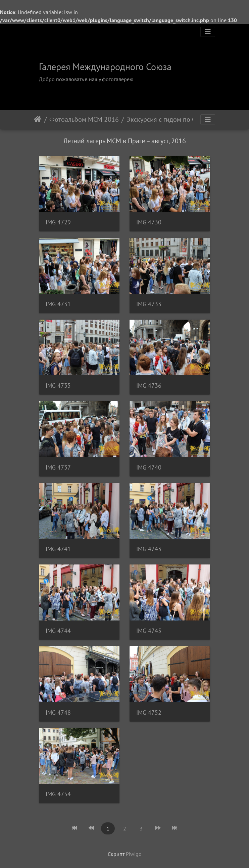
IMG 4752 (149, 713)
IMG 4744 (58, 631)
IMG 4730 (149, 222)
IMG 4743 (149, 549)
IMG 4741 (58, 549)
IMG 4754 (58, 794)
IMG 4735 (58, 386)
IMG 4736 (149, 386)
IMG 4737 (58, 467)
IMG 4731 (58, 304)
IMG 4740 (149, 467)
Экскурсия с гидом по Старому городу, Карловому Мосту (165, 119)
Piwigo (134, 854)
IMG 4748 (58, 713)
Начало (38, 119)
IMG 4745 (149, 631)
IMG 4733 (149, 304)
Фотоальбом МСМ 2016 (84, 119)
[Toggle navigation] (208, 32)
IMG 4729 (58, 222)
